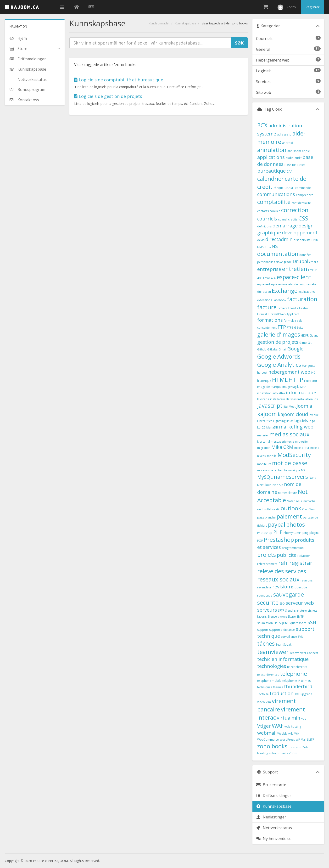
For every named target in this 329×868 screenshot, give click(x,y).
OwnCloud (309, 509)
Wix (297, 734)
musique (294, 470)
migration (264, 448)
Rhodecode (299, 587)
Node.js (278, 485)
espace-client (294, 277)
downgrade (284, 262)
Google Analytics (279, 364)
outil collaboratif (268, 509)
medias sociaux (290, 434)
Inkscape (263, 399)
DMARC (262, 247)
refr (283, 563)
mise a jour (302, 448)
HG (313, 373)
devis (261, 240)
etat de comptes (299, 284)
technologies (272, 666)
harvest (262, 373)
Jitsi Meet (290, 407)
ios (316, 399)
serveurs (267, 610)
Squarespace (298, 623)
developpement (300, 233)
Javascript (270, 405)
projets (267, 555)
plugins (314, 533)
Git (310, 343)
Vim (268, 702)
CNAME (289, 188)
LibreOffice (265, 421)
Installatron (305, 399)
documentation (278, 254)
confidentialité (301, 203)
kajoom (267, 414)
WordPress (287, 740)
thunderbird (298, 686)
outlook (291, 508)
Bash (288, 165)
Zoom (293, 753)
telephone (293, 674)
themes (278, 687)
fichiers (282, 308)
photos (296, 524)
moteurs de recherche (272, 470)
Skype (292, 617)
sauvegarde (289, 594)
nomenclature (287, 493)
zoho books (272, 746)
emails (314, 262)
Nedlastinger (271, 817)
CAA (290, 172)
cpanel (283, 219)
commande (303, 188)
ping (305, 533)
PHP (278, 532)
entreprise (269, 269)
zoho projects (278, 753)
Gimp (303, 343)
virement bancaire (277, 705)
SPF (276, 623)
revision (281, 587)
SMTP (300, 617)
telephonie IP (291, 681)
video (261, 702)
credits (293, 219)
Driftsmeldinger (274, 795)
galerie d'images (279, 334)
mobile (272, 456)
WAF (278, 725)
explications (307, 292)
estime (283, 284)
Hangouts (309, 366)
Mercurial (264, 442)
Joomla (304, 406)
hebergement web (289, 372)
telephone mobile (269, 681)
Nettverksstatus (274, 828)
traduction (282, 693)
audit (298, 158)
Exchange (285, 290)
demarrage (285, 226)
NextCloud (264, 485)
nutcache (309, 501)
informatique (301, 392)
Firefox (304, 308)
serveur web (300, 603)
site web (282, 617)
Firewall (262, 314)
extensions (265, 300)
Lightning (279, 421)
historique (264, 381)
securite (268, 602)
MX (303, 470)
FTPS (290, 328)
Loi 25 (261, 427)
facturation (302, 299)
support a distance (282, 630)
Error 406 (270, 278)
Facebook (279, 300)
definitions (264, 226)
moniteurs (264, 464)
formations (270, 320)
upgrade (306, 694)
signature (300, 611)
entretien (295, 269)
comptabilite (274, 202)
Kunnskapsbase (186, 23)
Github (262, 349)
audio (290, 158)
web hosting (293, 727)
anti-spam (294, 151)
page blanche (266, 517)
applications (271, 157)
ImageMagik (290, 387)
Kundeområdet (159, 23)
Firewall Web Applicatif (284, 314)
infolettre (279, 393)
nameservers (291, 476)
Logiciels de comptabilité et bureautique (119, 80)
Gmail (282, 349)
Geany (314, 335)
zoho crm (295, 747)
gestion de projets (278, 342)
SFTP (281, 611)
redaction (304, 556)
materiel (263, 435)
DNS (273, 246)
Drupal (300, 261)
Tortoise (263, 694)
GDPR (305, 335)
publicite (287, 555)
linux (290, 421)
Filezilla (293, 308)
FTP (282, 327)
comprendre (305, 195)
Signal (289, 611)
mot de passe (290, 463)
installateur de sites (283, 399)
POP (260, 541)
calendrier (270, 178)
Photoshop (265, 533)
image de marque (269, 387)
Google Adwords (279, 356)
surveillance (289, 637)
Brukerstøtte (271, 785)
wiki (291, 734)
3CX (262, 125)
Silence (272, 617)
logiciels (301, 421)
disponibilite (302, 240)
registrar (301, 563)
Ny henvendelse (274, 839)
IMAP (303, 387)
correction (295, 210)
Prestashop (279, 539)
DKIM (315, 240)
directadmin (279, 239)
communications (276, 194)
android (288, 143)
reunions (307, 580)
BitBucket (298, 165)
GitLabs (272, 349)
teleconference (297, 667)
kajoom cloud (293, 414)
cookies (275, 211)
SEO (282, 604)
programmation (293, 548)
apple (306, 151)
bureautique (271, 171)
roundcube (265, 595)
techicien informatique (283, 659)
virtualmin (289, 718)
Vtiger (264, 726)
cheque (279, 188)
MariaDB (272, 427)
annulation (272, 150)
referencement (267, 564)
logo (312, 421)
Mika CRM (282, 447)
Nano (313, 478)
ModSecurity (294, 455)
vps (304, 719)
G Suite (299, 328)
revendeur (264, 587)
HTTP (296, 380)
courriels (267, 219)
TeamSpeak (284, 645)
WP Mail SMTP (305, 740)
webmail (267, 733)
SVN (301, 637)
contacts (263, 211)
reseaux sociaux (278, 579)
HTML (280, 380)
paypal (277, 524)
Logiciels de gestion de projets (108, 96)
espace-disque (267, 284)
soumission (265, 623)
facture (267, 307)
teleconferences (268, 675)
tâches (266, 643)
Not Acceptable (282, 496)
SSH (312, 622)
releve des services (282, 571)
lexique (314, 415)
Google (295, 349)
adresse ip (284, 134)
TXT (297, 694)
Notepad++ (295, 501)
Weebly (282, 734)
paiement (289, 516)
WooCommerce (268, 740)
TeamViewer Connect (304, 653)
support (263, 630)
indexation (264, 393)
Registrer (312, 7)
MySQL (265, 477)
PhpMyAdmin (293, 533)
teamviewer (273, 652)
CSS (303, 218)
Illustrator (311, 381)
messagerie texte (282, 442)
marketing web (296, 427)
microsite (301, 442)
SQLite (284, 623)
